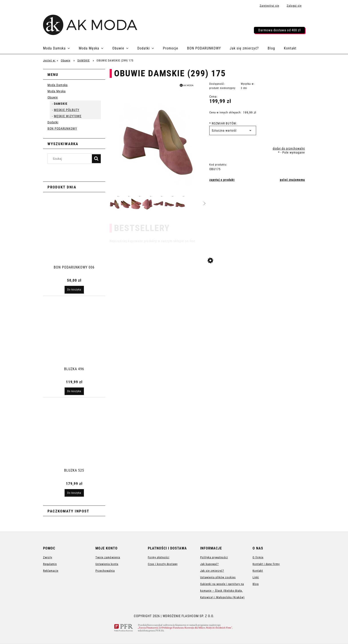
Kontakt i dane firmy (266, 564)
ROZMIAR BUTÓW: (223, 123)
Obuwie (53, 97)
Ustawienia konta (107, 564)
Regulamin (50, 564)
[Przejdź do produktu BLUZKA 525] (74, 440)
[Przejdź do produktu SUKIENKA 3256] (207, 289)
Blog (256, 584)
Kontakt (258, 571)
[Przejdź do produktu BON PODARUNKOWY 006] (74, 237)
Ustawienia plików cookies (218, 577)
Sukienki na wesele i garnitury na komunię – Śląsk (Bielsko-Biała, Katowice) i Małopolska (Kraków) (222, 591)
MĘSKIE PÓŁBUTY (67, 110)
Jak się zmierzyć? (212, 571)
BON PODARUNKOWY (62, 128)
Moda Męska (57, 91)
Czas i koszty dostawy (163, 564)
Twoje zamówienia (108, 557)
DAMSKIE (61, 104)
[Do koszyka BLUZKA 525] (74, 493)
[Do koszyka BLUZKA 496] (74, 391)
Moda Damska (58, 85)
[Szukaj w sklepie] (71, 159)
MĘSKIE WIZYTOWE (68, 116)
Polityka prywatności (214, 557)
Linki (256, 577)
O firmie (258, 557)
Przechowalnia (105, 571)
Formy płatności (159, 557)
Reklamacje (51, 571)
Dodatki (53, 122)
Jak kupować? (209, 564)
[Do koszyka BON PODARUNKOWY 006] (74, 290)
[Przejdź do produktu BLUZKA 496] (74, 339)
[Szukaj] (96, 159)
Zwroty (48, 557)
